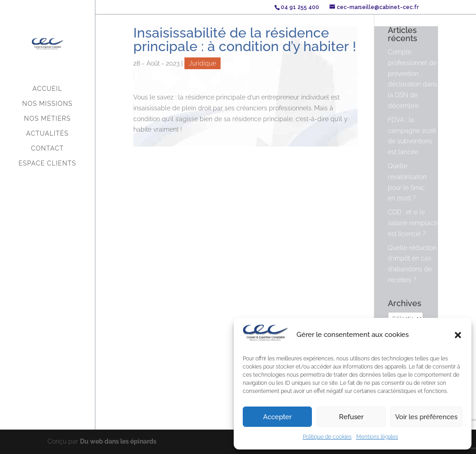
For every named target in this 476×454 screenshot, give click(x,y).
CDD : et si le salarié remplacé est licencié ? (413, 223)
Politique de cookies (327, 437)
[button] (458, 335)
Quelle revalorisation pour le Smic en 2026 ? (407, 182)
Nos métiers (47, 119)
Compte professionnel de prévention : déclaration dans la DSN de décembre (412, 79)
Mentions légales (377, 437)
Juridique (203, 63)
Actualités (47, 134)
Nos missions (47, 104)
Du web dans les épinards (118, 441)
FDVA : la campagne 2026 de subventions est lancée (412, 136)
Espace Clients (47, 163)
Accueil (47, 89)
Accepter (277, 417)
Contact (47, 149)
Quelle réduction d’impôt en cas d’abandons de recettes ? (412, 264)
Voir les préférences (426, 417)
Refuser (351, 417)
